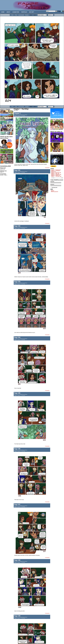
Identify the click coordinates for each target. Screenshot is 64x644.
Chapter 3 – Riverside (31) (56, 173)
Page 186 (17, 449)
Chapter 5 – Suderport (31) (56, 174)
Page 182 (17, 226)
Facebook (60, 11)
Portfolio (24, 12)
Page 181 (17, 170)
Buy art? (32, 12)
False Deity (32, 4)
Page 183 (17, 282)
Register (53, 191)
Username (52, 182)
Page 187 (17, 504)
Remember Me (54, 188)
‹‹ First (12, 15)
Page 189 (17, 616)
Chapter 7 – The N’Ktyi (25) (56, 176)
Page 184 (17, 337)
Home (3, 12)
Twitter (61, 11)
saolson (17, 115)
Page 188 (17, 560)
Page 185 (17, 393)
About (8, 12)
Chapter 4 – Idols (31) (55, 174)
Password (52, 184)
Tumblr (58, 11)
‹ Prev (16, 15)
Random (27, 15)
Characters (16, 12)
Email (63, 11)
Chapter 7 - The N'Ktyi (21, 116)
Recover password (55, 192)
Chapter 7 (17, 113)
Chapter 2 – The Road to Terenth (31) (56, 171)
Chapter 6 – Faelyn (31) (55, 175)
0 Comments (47, 168)
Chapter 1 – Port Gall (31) (56, 170)
